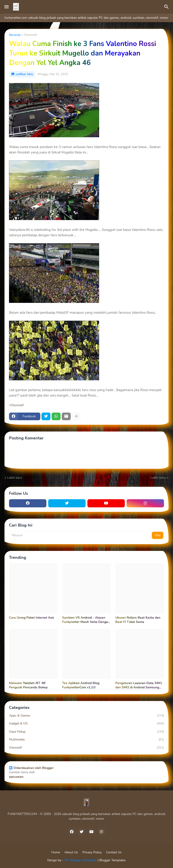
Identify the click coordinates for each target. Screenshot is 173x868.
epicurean (16, 777)
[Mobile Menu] (7, 7)
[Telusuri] (167, 7)
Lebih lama (158, 478)
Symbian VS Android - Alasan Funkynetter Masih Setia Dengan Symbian (86, 620)
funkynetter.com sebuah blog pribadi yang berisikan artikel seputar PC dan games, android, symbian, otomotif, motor (86, 18)
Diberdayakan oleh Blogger (31, 768)
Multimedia (86, 740)
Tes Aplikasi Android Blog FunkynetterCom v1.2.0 (81, 685)
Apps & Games (86, 716)
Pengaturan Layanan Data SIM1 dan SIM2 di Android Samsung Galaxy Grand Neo (139, 685)
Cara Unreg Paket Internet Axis (32, 618)
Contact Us (114, 852)
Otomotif (31, 35)
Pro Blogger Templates (81, 860)
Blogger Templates (113, 860)
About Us (71, 852)
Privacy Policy (92, 852)
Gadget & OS (86, 724)
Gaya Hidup (86, 732)
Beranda (15, 35)
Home (56, 852)
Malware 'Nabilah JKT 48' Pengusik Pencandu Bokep (28, 685)
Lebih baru (15, 478)
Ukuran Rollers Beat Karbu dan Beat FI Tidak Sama (138, 620)
